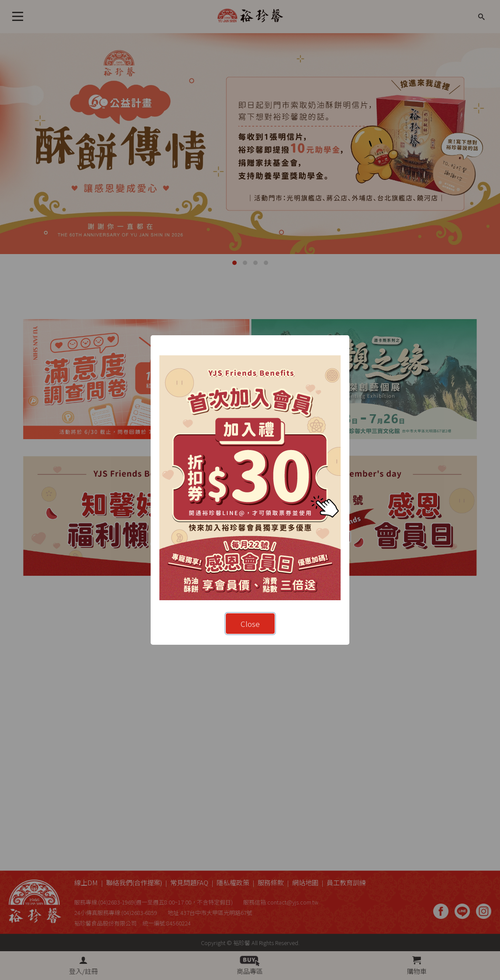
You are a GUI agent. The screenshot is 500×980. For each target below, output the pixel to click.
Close (250, 624)
